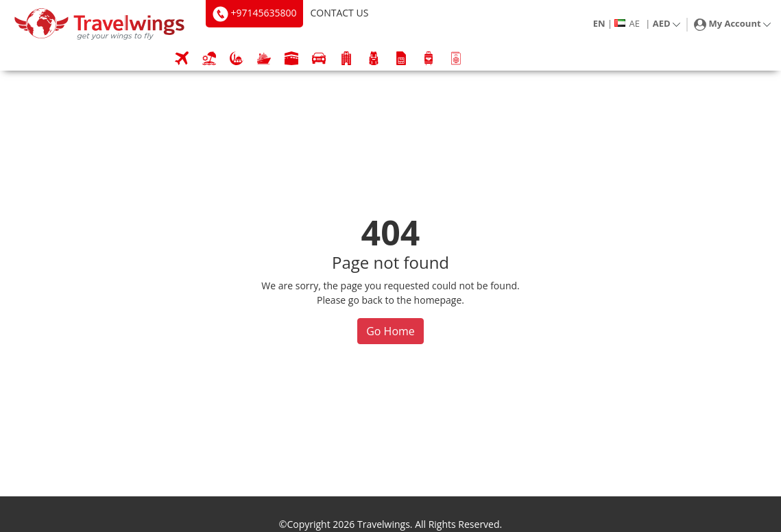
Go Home (390, 331)
